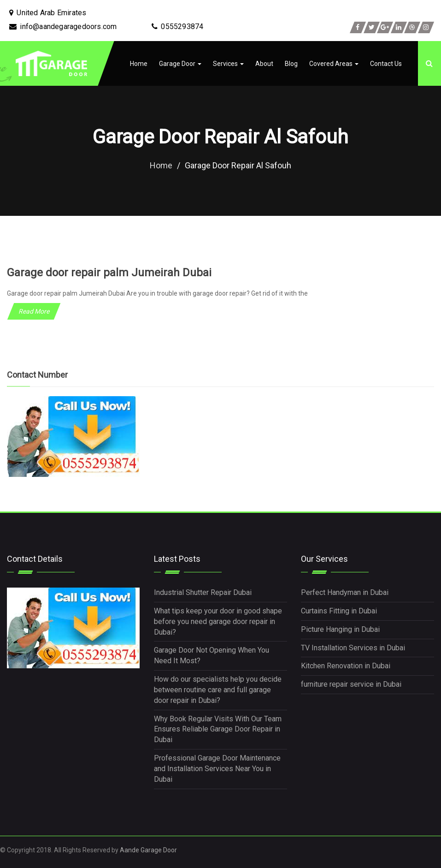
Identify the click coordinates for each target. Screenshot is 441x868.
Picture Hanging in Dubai (340, 629)
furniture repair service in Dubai (351, 684)
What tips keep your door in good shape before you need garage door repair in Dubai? (218, 621)
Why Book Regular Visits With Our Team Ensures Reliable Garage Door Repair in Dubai (218, 729)
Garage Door (180, 64)
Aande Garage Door (148, 850)
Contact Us (386, 64)
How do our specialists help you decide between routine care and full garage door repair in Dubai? (218, 690)
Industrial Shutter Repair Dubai (203, 592)
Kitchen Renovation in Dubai (346, 666)
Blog (291, 64)
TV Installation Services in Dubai (353, 647)
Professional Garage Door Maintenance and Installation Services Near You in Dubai (217, 769)
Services (228, 64)
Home (139, 64)
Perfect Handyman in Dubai (345, 592)
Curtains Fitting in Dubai (339, 611)
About (264, 64)
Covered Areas (334, 64)
